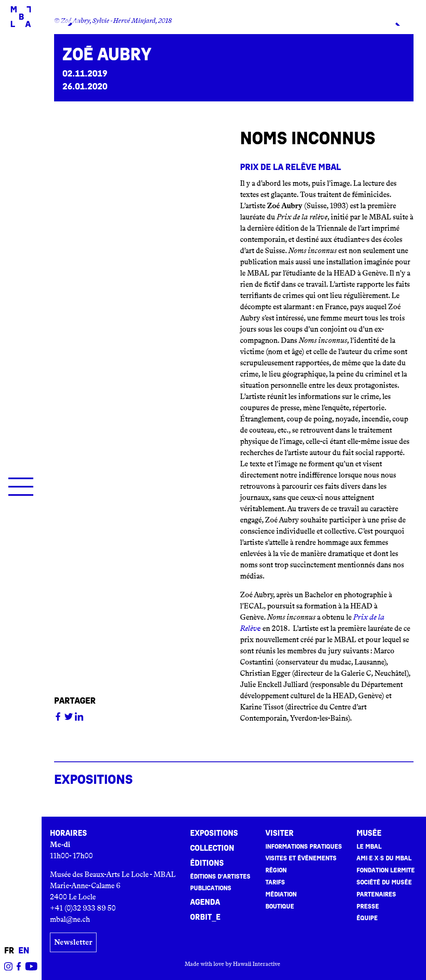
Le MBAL (369, 847)
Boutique (280, 906)
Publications (211, 888)
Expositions (214, 833)
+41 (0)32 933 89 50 (83, 908)
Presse (368, 906)
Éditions (207, 863)
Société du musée (384, 882)
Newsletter (73, 942)
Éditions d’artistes (220, 877)
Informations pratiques (304, 847)
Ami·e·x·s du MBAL (384, 858)
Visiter (280, 833)
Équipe (367, 918)
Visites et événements (301, 858)
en (24, 951)
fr (9, 951)
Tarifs (275, 882)
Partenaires (376, 894)
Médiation (281, 894)
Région (276, 870)
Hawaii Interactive (257, 964)
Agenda (205, 902)
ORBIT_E (205, 917)
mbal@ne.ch (70, 919)
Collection (212, 848)
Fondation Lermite (386, 870)
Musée (369, 833)
